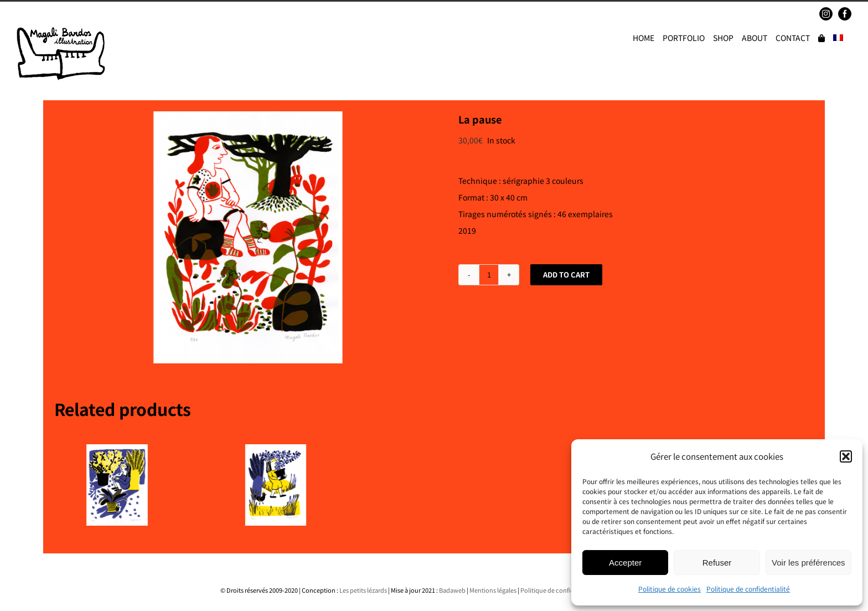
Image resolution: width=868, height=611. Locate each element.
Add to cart (566, 274)
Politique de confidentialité (748, 589)
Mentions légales (493, 590)
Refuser (717, 563)
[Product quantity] (489, 275)
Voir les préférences (808, 563)
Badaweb (452, 590)
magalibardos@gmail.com (97, 14)
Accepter (625, 563)
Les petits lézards (363, 590)
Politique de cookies (670, 589)
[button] (846, 456)
